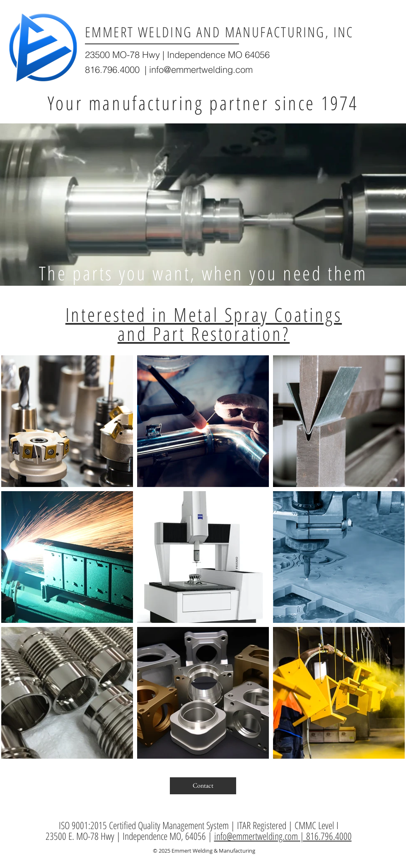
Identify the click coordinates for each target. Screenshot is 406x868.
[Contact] (203, 786)
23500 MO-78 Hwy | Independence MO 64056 (177, 55)
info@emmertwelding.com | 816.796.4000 (283, 836)
